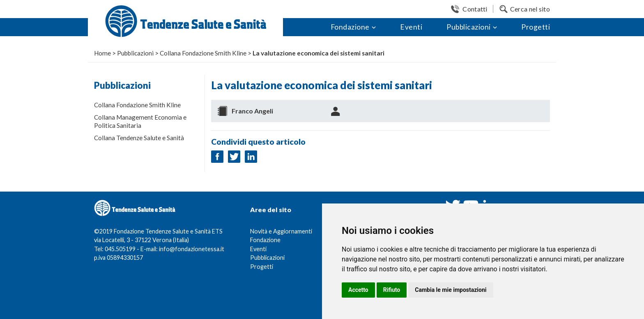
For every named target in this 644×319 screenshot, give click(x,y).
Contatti (475, 9)
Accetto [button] (358, 290)
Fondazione (350, 27)
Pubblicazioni (469, 27)
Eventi (411, 27)
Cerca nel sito (530, 9)
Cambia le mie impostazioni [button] (451, 290)
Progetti (536, 27)
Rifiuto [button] (392, 290)
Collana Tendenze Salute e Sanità (139, 138)
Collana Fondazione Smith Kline (137, 105)
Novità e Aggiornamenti (281, 231)
